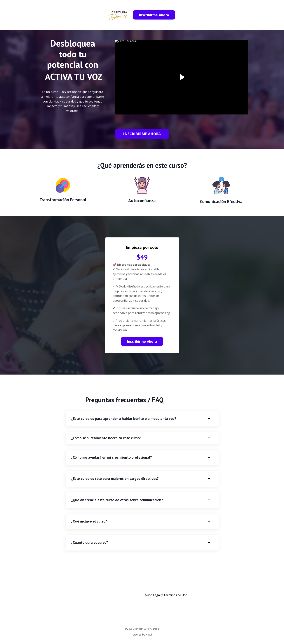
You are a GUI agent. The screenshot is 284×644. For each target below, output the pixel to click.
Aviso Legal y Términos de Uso (166, 595)
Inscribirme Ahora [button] (154, 15)
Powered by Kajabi (142, 635)
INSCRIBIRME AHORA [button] (142, 134)
